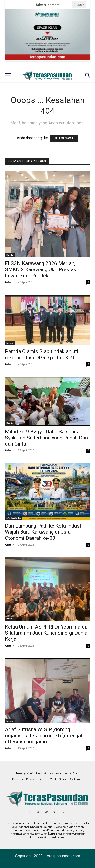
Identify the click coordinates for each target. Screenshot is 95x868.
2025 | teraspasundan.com (57, 856)
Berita (10, 255)
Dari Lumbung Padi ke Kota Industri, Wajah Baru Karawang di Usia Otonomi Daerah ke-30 (45, 532)
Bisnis (10, 619)
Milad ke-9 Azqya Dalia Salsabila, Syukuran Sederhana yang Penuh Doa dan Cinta (46, 438)
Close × (79, 5)
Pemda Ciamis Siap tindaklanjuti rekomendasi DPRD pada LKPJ (42, 354)
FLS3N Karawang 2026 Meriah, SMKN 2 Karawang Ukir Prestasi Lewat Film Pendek (41, 269)
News (10, 343)
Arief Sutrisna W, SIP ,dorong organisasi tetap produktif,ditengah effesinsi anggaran (44, 736)
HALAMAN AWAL (64, 138)
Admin (10, 282)
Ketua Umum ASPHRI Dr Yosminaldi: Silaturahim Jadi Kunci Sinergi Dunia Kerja (46, 633)
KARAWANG (14, 518)
